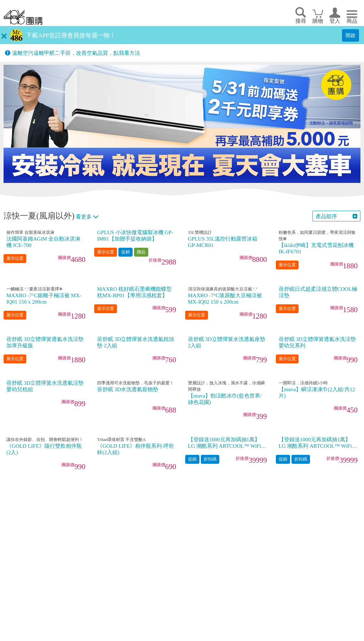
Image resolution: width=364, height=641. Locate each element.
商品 (352, 21)
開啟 (350, 35)
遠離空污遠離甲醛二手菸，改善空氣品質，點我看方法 (76, 53)
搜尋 (301, 21)
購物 (318, 21)
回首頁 (23, 17)
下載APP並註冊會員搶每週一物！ (71, 35)
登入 (335, 21)
